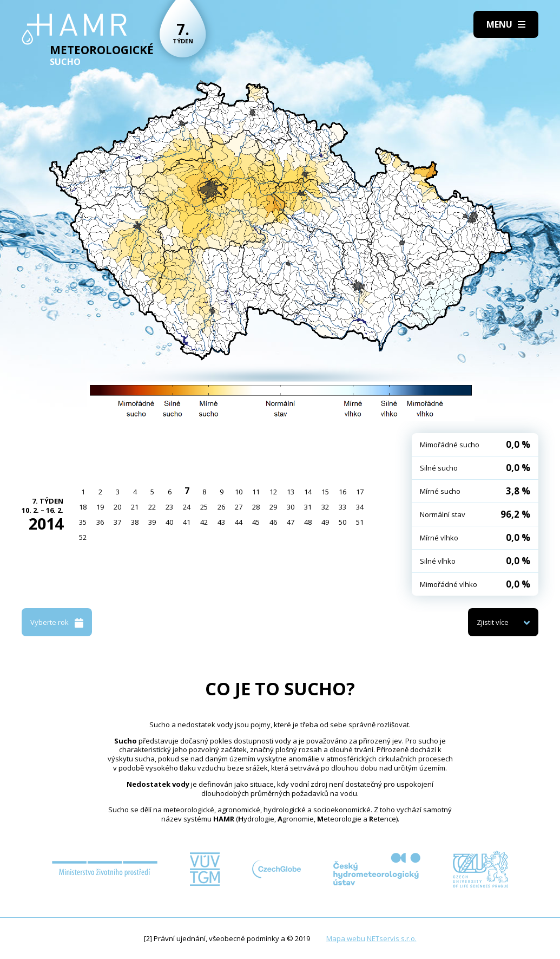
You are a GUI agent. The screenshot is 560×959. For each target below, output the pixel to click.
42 (204, 522)
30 (291, 507)
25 (204, 507)
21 (135, 507)
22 (152, 507)
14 (308, 492)
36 (100, 522)
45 (256, 522)
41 (187, 522)
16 (342, 492)
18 (83, 507)
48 (308, 522)
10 (239, 492)
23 (169, 507)
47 (291, 522)
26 (221, 507)
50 (342, 522)
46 (273, 522)
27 (239, 507)
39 (152, 522)
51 (360, 522)
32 (325, 507)
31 (308, 507)
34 (360, 507)
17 (360, 492)
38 (135, 522)
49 (325, 522)
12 (273, 492)
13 (291, 492)
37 (117, 522)
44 (239, 522)
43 (221, 522)
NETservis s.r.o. (392, 938)
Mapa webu (346, 938)
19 (100, 507)
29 (273, 507)
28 (256, 507)
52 (83, 537)
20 (117, 507)
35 (83, 522)
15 (325, 492)
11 (256, 492)
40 (169, 522)
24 (187, 507)
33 (342, 507)
